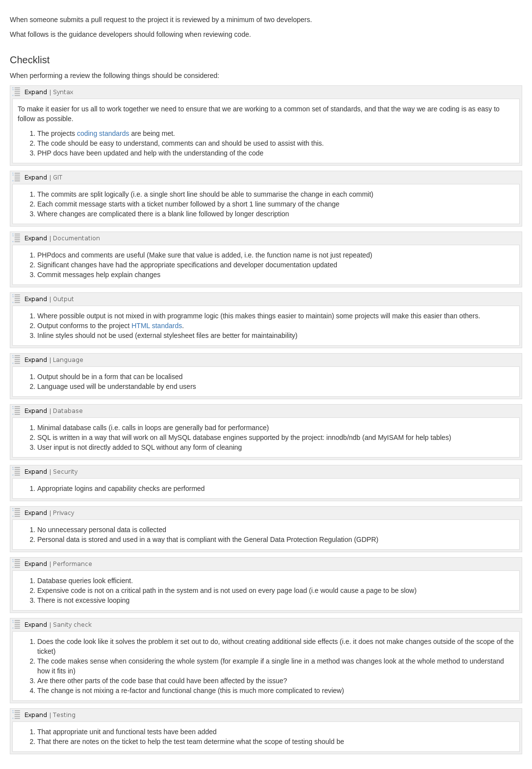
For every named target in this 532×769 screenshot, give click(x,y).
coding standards (103, 133)
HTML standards (157, 326)
